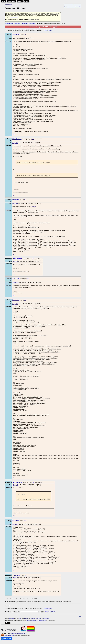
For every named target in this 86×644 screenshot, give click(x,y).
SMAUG (17, 23)
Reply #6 (15, 486)
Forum (26, 1)
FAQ (80, 7)
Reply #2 (15, 205)
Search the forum (50, 614)
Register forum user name (70, 7)
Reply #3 (15, 262)
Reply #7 (15, 527)
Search (20, 1)
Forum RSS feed (9, 638)
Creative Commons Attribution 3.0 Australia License (36, 623)
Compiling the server (28, 23)
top (80, 619)
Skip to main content (8, 5)
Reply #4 (15, 284)
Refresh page (48, 30)
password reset (14, 17)
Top (14, 134)
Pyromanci (34, 208)
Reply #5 (15, 305)
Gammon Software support (17, 636)
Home (4, 1)
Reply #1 (15, 143)
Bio (25, 35)
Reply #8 (15, 580)
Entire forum (9, 23)
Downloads (11, 1)
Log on (72, 5)
